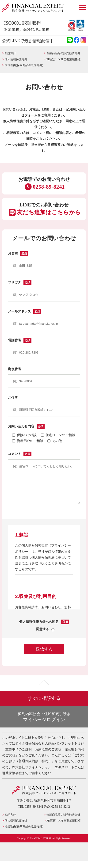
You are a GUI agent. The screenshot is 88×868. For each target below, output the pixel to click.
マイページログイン (46, 723)
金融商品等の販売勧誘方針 (63, 53)
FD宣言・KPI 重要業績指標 (63, 59)
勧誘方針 (10, 53)
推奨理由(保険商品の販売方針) (24, 65)
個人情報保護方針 (16, 59)
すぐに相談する (44, 705)
